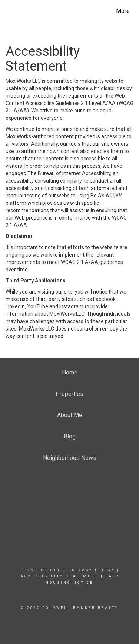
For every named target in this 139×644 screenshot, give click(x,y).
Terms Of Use (41, 570)
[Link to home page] (12, 10)
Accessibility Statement (59, 576)
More (123, 11)
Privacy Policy (91, 570)
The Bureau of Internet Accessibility (69, 173)
